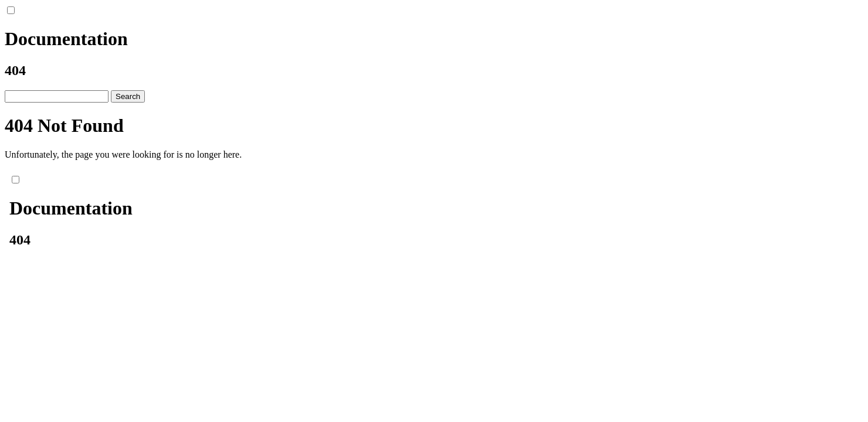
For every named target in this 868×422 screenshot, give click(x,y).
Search (128, 96)
